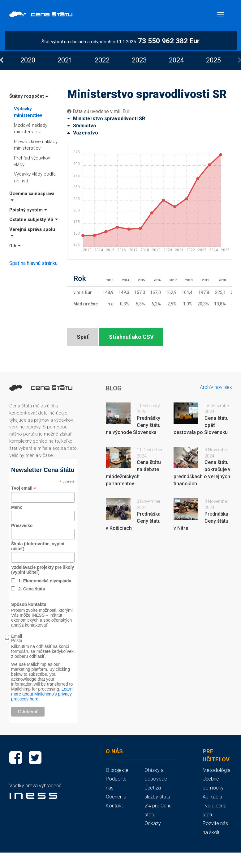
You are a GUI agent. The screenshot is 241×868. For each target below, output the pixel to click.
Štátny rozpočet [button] (29, 96)
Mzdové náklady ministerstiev (31, 128)
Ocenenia (116, 797)
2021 (65, 60)
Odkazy (153, 823)
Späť (83, 337)
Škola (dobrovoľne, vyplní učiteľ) (38, 546)
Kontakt (114, 806)
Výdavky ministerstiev (28, 112)
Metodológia (217, 770)
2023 (139, 60)
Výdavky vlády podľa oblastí (35, 177)
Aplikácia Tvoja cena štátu (215, 806)
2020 (28, 60)
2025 (213, 60)
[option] (28, 60)
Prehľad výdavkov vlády (32, 161)
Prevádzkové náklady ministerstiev (36, 145)
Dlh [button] (15, 246)
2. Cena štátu (32, 589)
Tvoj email (24, 488)
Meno (17, 507)
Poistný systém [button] (28, 210)
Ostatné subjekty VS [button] (34, 219)
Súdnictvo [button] (82, 126)
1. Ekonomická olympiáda (45, 581)
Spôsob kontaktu (29, 604)
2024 (176, 60)
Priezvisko (22, 525)
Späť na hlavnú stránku (33, 263)
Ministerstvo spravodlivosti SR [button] (106, 119)
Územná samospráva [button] (32, 196)
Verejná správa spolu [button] (32, 232)
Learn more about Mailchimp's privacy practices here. (42, 694)
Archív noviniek (216, 387)
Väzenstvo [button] (83, 133)
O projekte (117, 770)
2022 (102, 60)
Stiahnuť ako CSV (131, 337)
